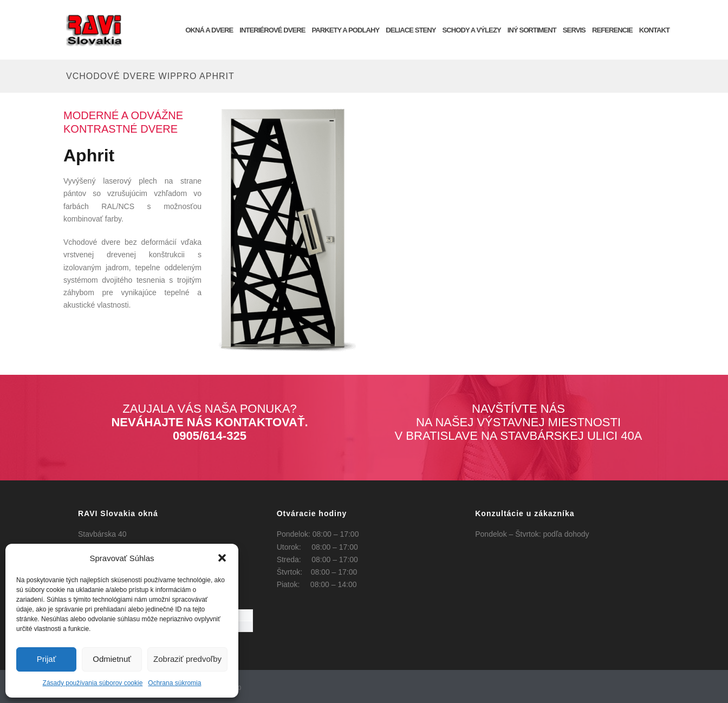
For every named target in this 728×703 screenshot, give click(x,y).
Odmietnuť (112, 659)
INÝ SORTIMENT (532, 30)
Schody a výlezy (472, 30)
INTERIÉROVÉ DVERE (272, 30)
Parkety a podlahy (345, 30)
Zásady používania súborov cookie (93, 683)
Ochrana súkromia (174, 683)
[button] (222, 558)
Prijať (47, 659)
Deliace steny (411, 30)
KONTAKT (654, 30)
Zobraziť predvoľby (187, 659)
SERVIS (574, 30)
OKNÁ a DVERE (209, 30)
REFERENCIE (612, 30)
